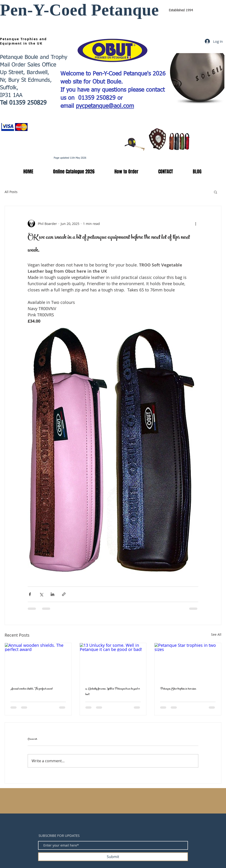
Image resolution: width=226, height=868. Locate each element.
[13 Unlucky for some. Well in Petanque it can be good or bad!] (113, 662)
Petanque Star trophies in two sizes (178, 689)
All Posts (11, 192)
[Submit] (113, 857)
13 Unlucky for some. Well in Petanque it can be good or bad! (113, 692)
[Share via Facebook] (30, 594)
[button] (67, 172)
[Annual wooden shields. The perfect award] (38, 662)
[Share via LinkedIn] (52, 594)
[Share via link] (64, 594)
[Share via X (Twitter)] (41, 594)
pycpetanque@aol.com (105, 106)
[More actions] (196, 224)
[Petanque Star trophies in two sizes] (188, 662)
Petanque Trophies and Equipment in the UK (23, 41)
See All (216, 634)
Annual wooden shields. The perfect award (31, 689)
